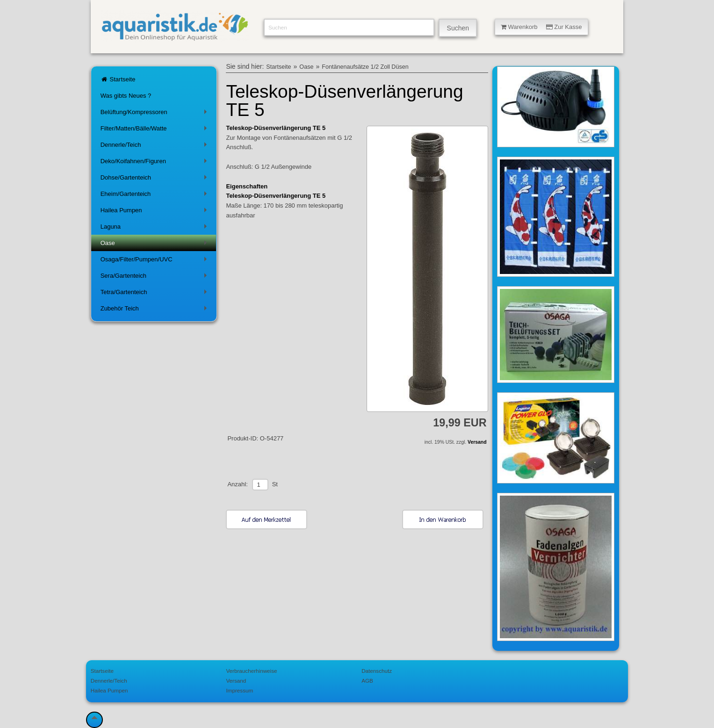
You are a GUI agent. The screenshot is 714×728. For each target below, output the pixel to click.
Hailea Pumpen (155, 212)
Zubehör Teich (155, 310)
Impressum (239, 690)
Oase (155, 245)
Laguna (155, 228)
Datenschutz (377, 671)
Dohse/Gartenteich (155, 179)
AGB (367, 681)
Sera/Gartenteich (155, 278)
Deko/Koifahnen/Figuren (155, 163)
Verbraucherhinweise (251, 671)
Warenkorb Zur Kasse (541, 27)
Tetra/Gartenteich (155, 294)
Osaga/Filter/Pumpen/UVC (155, 261)
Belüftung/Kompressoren (155, 114)
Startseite (118, 79)
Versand (477, 442)
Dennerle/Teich (155, 147)
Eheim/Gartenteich (155, 196)
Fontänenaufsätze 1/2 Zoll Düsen (365, 67)
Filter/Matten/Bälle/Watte (155, 130)
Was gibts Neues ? (126, 96)
